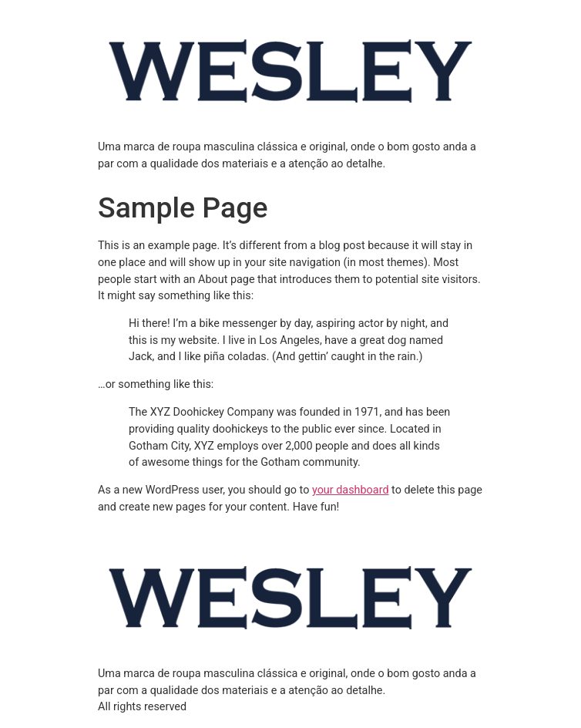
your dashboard (351, 490)
